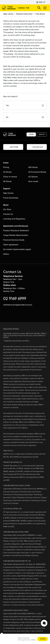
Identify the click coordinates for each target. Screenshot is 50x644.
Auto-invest (33, 181)
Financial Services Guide (14, 240)
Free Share (40, 14)
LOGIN (31, 134)
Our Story (7, 209)
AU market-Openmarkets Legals (17, 249)
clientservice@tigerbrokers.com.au (18, 305)
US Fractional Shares (37, 172)
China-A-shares (10, 177)
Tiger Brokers (17, 8)
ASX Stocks (33, 167)
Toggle (45, 8)
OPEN (43, 639)
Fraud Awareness (11, 198)
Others (6, 254)
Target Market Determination (16, 235)
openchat (44, 623)
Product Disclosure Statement (16, 230)
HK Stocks (7, 181)
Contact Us (8, 214)
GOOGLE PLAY (37, 147)
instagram (10, 315)
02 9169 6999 (15, 298)
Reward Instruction (24, 14)
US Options (33, 177)
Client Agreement (11, 245)
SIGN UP (42, 134)
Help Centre (8, 193)
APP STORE (13, 147)
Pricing (6, 167)
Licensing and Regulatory (14, 219)
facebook (5, 315)
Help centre (8, 14)
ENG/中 (42, 2)
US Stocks (7, 172)
